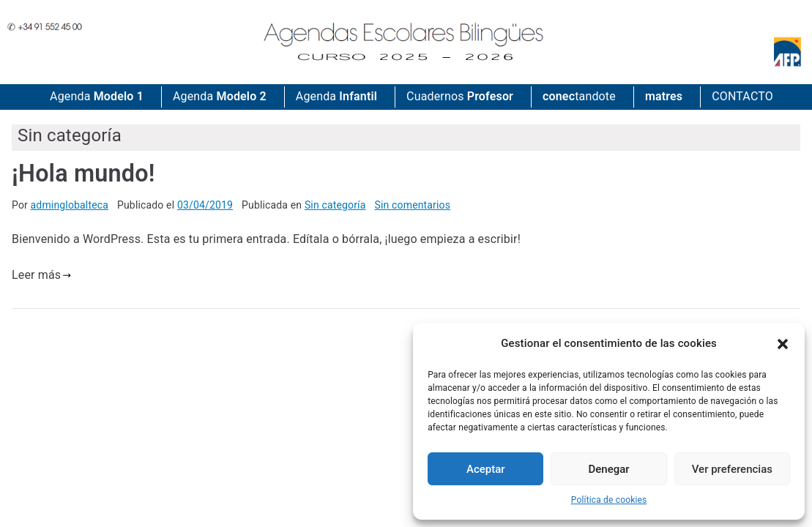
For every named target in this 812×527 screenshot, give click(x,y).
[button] (783, 344)
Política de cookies (609, 500)
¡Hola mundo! (83, 173)
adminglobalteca (70, 205)
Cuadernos (460, 97)
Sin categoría (335, 205)
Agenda (97, 97)
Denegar (609, 469)
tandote (579, 97)
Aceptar (486, 469)
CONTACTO (742, 96)
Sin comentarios (413, 205)
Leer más (42, 275)
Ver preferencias (732, 469)
